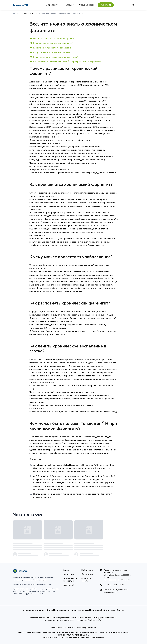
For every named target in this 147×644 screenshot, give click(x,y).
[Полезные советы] (89, 580)
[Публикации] (87, 570)
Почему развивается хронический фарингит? (55, 39)
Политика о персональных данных (71, 610)
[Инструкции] (68, 574)
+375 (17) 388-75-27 (114, 585)
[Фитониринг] (87, 574)
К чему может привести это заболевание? (53, 48)
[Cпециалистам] (86, 5)
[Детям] (70, 580)
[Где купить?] (106, 5)
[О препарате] (52, 5)
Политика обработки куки (102, 610)
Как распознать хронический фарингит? (53, 52)
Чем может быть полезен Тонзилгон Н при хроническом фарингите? (67, 62)
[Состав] (66, 570)
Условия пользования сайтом (37, 610)
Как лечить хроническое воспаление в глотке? (56, 57)
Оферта (120, 610)
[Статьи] (69, 5)
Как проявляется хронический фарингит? (53, 43)
